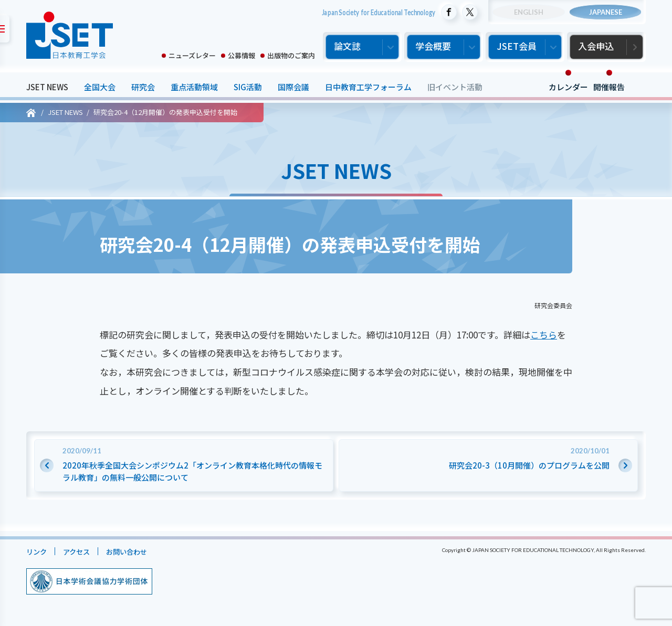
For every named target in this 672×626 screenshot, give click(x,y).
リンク (38, 551)
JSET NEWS (47, 87)
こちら (544, 335)
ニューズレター (192, 55)
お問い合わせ (137, 551)
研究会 (143, 87)
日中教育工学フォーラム (368, 87)
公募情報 (241, 55)
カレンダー (568, 87)
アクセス (82, 551)
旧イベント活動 (455, 87)
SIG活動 (248, 87)
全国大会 (100, 87)
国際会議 (293, 87)
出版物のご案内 (291, 55)
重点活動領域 (194, 87)
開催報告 (609, 87)
